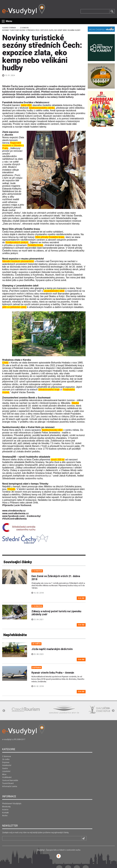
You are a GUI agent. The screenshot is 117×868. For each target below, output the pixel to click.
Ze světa (6, 759)
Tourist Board (8, 783)
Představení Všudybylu (12, 804)
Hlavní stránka (9, 28)
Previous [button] (4, 711)
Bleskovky (6, 807)
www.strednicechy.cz (40, 476)
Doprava (6, 762)
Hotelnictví (7, 765)
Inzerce (5, 810)
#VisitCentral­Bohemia (14, 519)
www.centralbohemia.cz (15, 513)
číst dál (81, 598)
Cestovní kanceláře (10, 780)
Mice (4, 774)
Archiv (5, 816)
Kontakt (5, 813)
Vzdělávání (7, 777)
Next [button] (113, 711)
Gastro (5, 768)
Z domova (24, 28)
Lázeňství (6, 771)
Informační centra (10, 786)
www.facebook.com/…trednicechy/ (22, 516)
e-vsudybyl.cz (8, 739)
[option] (26, 709)
